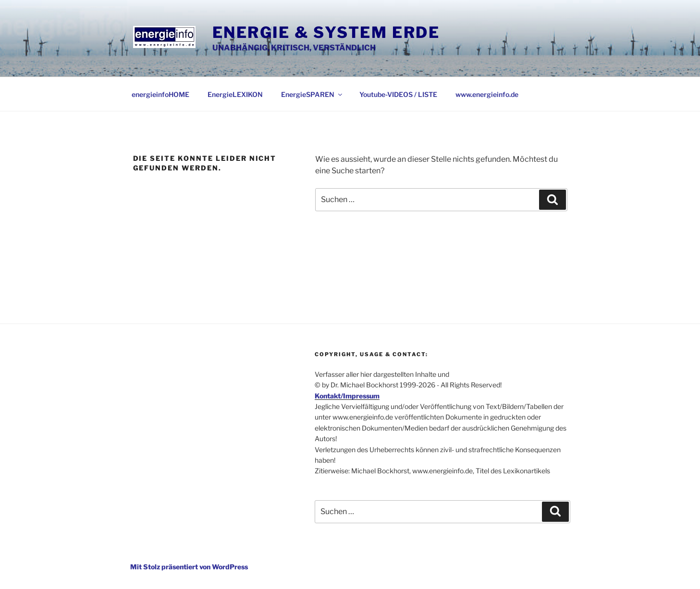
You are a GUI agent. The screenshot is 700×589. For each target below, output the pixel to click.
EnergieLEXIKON (235, 94)
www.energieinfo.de (487, 94)
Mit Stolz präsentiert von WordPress (189, 567)
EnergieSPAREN (312, 94)
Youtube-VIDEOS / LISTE (398, 94)
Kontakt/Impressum (347, 396)
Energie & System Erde (326, 32)
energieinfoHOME (160, 94)
